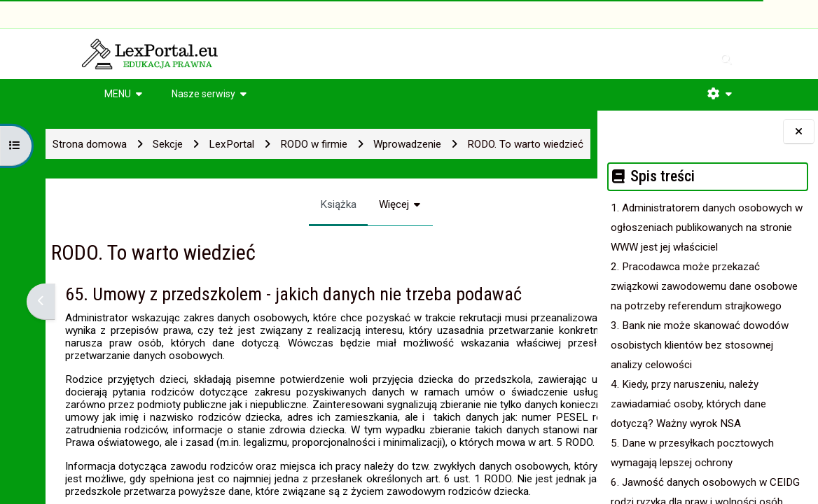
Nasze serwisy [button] (203, 94)
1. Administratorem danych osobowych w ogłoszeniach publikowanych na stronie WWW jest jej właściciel (707, 227)
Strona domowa (69, 144)
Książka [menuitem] (273, 204)
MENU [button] (118, 94)
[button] (720, 94)
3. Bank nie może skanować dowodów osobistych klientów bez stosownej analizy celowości (700, 345)
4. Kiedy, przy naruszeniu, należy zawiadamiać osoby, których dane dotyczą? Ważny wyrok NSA (688, 404)
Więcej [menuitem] (329, 204)
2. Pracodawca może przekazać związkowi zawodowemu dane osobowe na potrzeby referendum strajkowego (704, 286)
